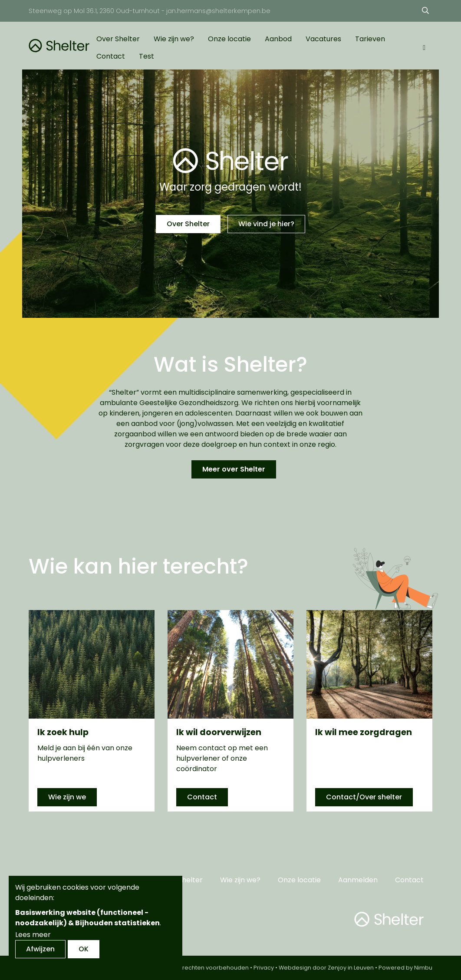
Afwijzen (40, 949)
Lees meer (33, 935)
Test (147, 56)
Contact (111, 56)
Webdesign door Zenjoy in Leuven (326, 968)
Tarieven (370, 39)
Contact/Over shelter (364, 797)
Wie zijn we (67, 797)
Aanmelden (358, 880)
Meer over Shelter (234, 469)
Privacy (264, 968)
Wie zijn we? (174, 39)
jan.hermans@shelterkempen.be (218, 11)
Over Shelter (118, 39)
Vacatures (323, 39)
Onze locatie (229, 39)
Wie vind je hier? (266, 224)
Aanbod (278, 39)
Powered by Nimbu (405, 968)
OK (84, 949)
